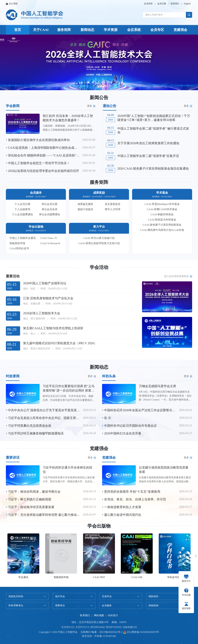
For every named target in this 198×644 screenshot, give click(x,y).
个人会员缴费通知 (22, 214)
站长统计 (113, 615)
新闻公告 (99, 98)
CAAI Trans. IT (49, 238)
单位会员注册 (49, 204)
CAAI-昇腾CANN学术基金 (162, 209)
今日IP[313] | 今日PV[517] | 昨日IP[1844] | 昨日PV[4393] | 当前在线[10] (99, 627)
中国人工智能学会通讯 (23, 238)
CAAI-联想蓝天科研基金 (162, 220)
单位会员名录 (49, 209)
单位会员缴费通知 (49, 214)
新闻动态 (87, 30)
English (187, 4)
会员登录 (148, 4)
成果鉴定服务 (85, 204)
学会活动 (99, 267)
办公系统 (12, 4)
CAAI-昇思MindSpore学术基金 (162, 204)
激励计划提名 (85, 209)
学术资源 (111, 30)
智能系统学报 (17, 243)
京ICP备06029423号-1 (111, 632)
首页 (18, 30)
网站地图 (99, 615)
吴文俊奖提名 (113, 204)
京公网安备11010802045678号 (143, 632)
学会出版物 (99, 526)
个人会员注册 (22, 204)
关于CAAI (41, 30)
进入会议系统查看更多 (178, 276)
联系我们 (175, 4)
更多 (91, 106)
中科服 (98, 636)
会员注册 (162, 4)
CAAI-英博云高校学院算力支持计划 (99, 243)
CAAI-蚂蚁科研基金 (162, 214)
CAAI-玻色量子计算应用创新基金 (162, 225)
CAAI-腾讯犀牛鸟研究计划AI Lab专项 (162, 230)
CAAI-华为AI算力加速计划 (99, 238)
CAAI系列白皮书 (19, 248)
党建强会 (180, 30)
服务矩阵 (64, 30)
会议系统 (134, 30)
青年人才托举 (113, 209)
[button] (95, 87)
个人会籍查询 (22, 209)
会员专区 (157, 30)
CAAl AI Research (50, 243)
